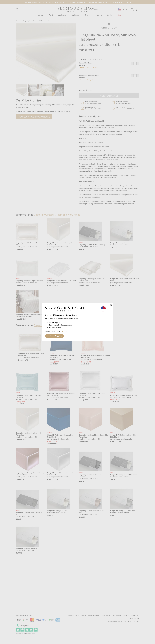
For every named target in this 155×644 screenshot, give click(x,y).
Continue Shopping (54, 336)
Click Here (65, 331)
